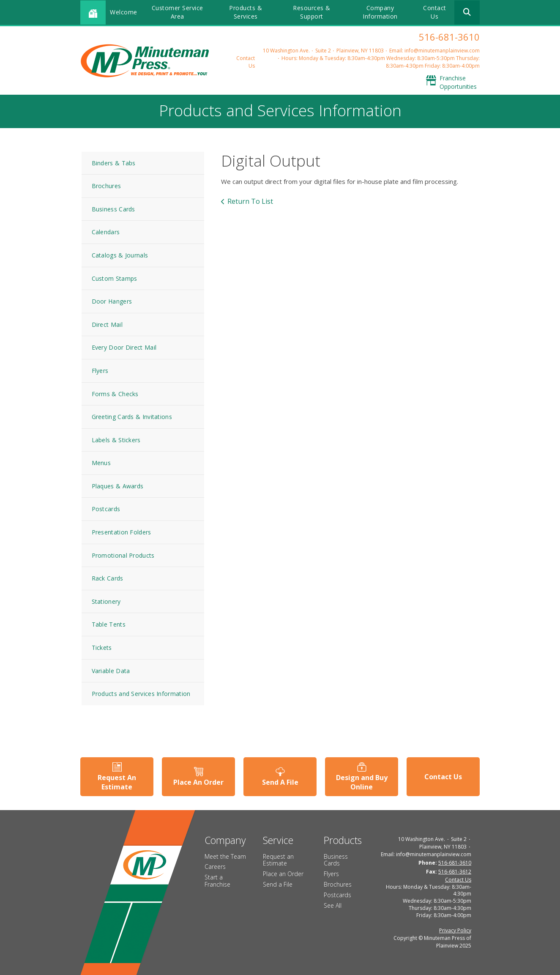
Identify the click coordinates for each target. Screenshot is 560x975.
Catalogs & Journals (120, 255)
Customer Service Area (178, 12)
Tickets (102, 648)
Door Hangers (112, 301)
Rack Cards (108, 578)
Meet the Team (225, 856)
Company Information (380, 12)
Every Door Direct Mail (124, 347)
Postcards (106, 509)
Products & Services (246, 12)
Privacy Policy (455, 930)
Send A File (280, 782)
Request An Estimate (117, 782)
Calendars (106, 232)
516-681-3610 (449, 37)
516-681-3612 (455, 872)
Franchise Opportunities (458, 82)
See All (333, 905)
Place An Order (198, 782)
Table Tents (109, 624)
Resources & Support (312, 12)
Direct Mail (107, 325)
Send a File (278, 884)
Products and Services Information (141, 694)
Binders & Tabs (114, 163)
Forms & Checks (115, 394)
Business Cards (113, 209)
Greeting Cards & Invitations (132, 417)
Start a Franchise (217, 881)
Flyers (100, 371)
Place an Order (283, 874)
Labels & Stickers (116, 440)
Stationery (106, 601)
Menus (101, 463)
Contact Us (435, 12)
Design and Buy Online (362, 782)
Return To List (250, 201)
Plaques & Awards (118, 486)
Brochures (107, 186)
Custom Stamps (115, 278)
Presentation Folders (122, 532)
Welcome (124, 12)
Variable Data (111, 671)
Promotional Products (123, 555)
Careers (215, 867)
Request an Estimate (278, 860)
